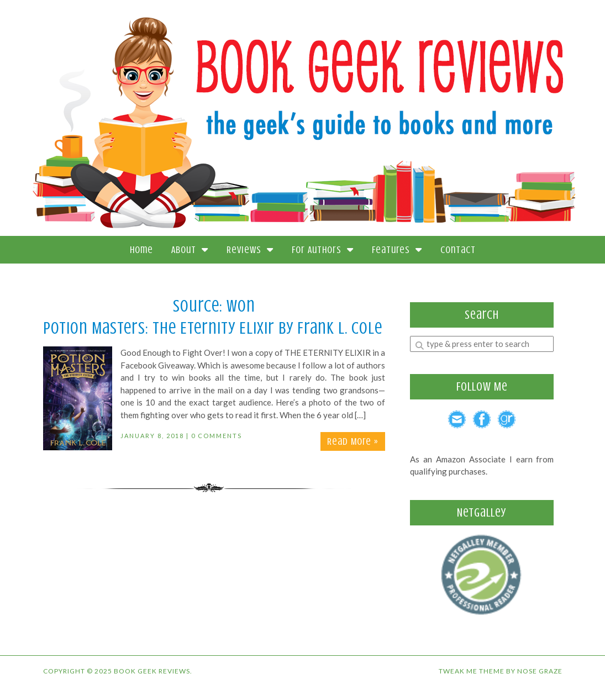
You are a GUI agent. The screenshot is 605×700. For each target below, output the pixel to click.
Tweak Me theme (472, 671)
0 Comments (217, 436)
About (190, 250)
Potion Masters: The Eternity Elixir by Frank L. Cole (213, 328)
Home (141, 250)
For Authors (323, 250)
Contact (458, 250)
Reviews (250, 250)
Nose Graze (540, 671)
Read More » (353, 441)
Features (397, 250)
